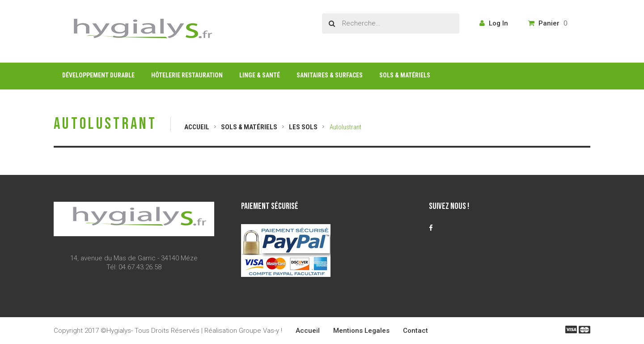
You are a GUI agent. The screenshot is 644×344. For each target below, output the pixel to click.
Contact (415, 331)
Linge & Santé (260, 75)
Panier (548, 23)
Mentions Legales (361, 331)
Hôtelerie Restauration (187, 75)
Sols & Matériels (405, 75)
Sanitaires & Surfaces (330, 75)
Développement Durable (98, 75)
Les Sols (303, 127)
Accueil (197, 127)
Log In (494, 23)
